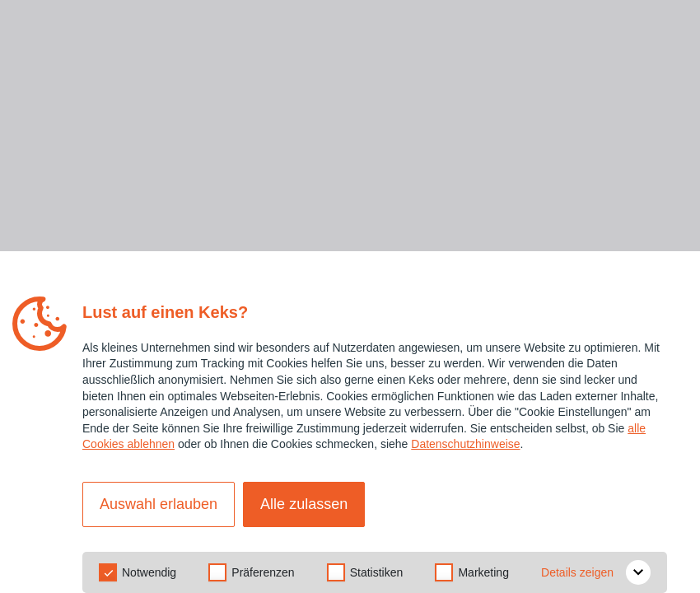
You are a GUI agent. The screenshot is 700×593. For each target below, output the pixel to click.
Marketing (483, 572)
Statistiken (377, 572)
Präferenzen (263, 572)
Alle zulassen (304, 504)
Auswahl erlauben (159, 504)
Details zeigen (596, 572)
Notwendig (149, 572)
